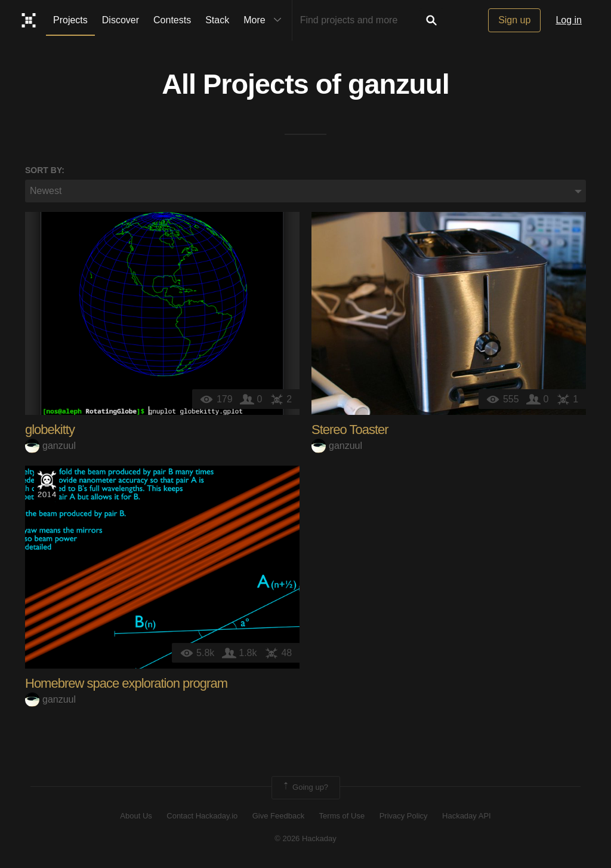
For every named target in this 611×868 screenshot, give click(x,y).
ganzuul (399, 84)
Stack (217, 20)
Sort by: (45, 170)
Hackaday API (467, 816)
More (265, 20)
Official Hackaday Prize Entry (47, 484)
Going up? (305, 787)
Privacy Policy (404, 816)
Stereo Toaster (350, 430)
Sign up (514, 20)
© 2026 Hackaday (305, 838)
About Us (136, 816)
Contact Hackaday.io (202, 816)
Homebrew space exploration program (126, 683)
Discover (121, 20)
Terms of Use (342, 816)
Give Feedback (278, 816)
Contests (172, 20)
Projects (70, 20)
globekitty (50, 430)
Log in (569, 20)
